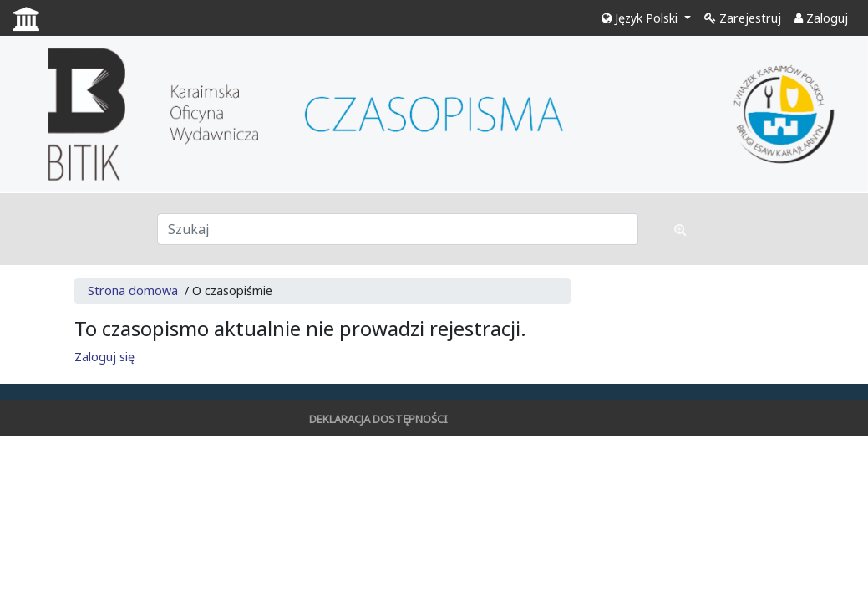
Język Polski (641, 18)
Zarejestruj (743, 18)
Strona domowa (133, 291)
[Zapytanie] (398, 229)
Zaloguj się (104, 357)
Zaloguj (821, 18)
